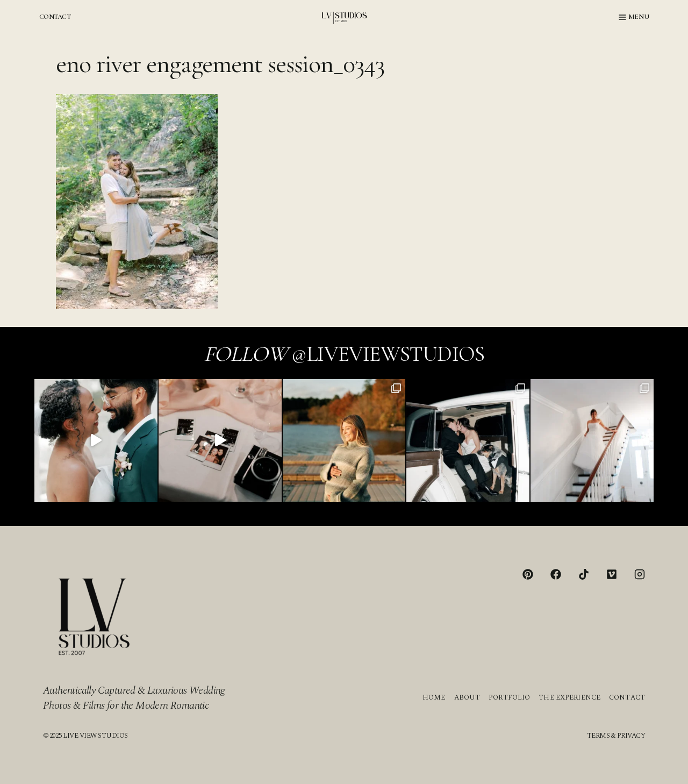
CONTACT (55, 17)
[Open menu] (634, 17)
